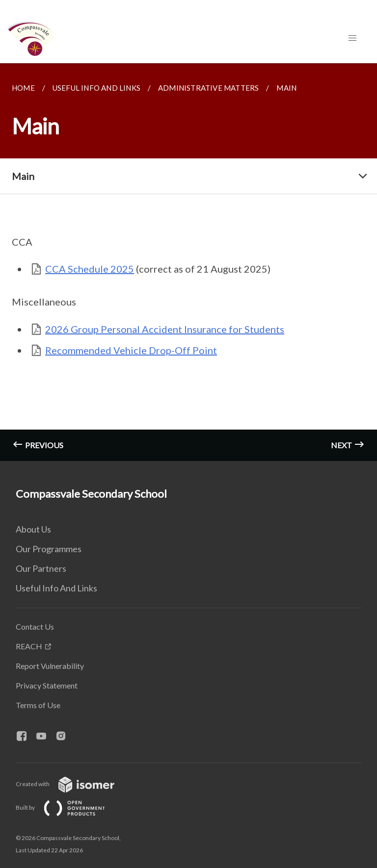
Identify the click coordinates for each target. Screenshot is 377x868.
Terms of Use (38, 705)
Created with (73, 784)
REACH (29, 646)
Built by (68, 807)
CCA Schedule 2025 (90, 269)
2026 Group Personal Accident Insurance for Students (165, 329)
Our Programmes (49, 549)
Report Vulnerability (50, 666)
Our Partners (41, 568)
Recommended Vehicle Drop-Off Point (131, 350)
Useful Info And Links (56, 588)
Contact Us (35, 626)
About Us (33, 529)
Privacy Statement (47, 685)
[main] (188, 262)
